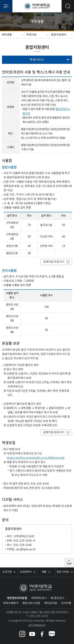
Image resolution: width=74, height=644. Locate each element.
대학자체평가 (11, 603)
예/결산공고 (57, 598)
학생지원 (31, 35)
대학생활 (7, 35)
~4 (33, 541)
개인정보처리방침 (17, 598)
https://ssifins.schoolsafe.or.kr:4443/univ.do (36, 458)
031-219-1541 (23, 541)
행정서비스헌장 (31, 603)
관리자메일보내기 (37, 625)
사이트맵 (66, 603)
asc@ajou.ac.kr (26, 549)
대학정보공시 (39, 598)
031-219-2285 (39, 122)
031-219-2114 (39, 616)
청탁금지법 (51, 603)
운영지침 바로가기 (54, 262)
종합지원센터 (59, 35)
